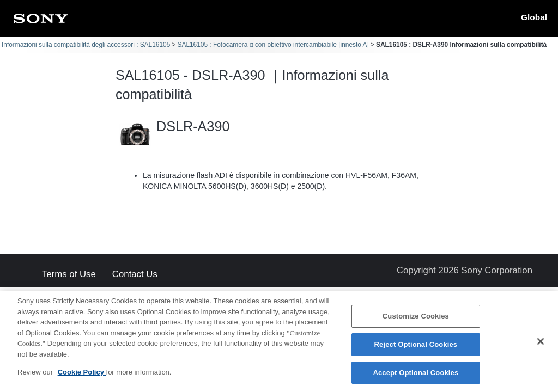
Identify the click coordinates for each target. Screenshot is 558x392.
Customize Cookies (416, 318)
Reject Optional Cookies (416, 347)
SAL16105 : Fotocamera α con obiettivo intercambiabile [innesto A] (273, 45)
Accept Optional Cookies (416, 375)
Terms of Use (69, 275)
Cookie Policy (82, 374)
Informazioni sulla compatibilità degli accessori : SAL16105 (86, 45)
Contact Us (135, 275)
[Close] (541, 344)
